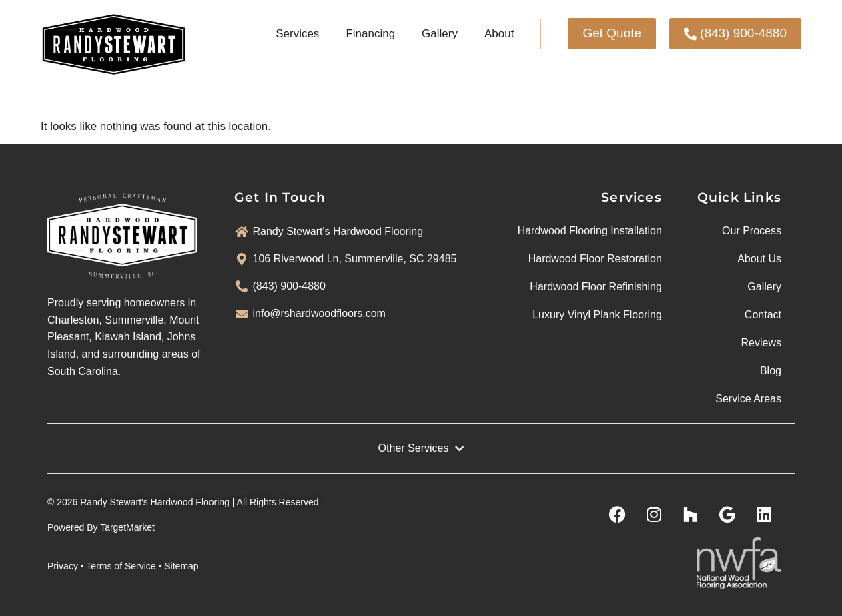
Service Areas (748, 399)
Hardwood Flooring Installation (590, 231)
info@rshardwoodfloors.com (319, 313)
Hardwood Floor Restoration (595, 259)
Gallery (440, 34)
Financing (370, 34)
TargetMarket (127, 527)
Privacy (63, 566)
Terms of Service (121, 566)
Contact (763, 315)
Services (297, 34)
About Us (759, 259)
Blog (771, 371)
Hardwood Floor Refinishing (595, 287)
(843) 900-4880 (289, 286)
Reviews (761, 343)
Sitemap (181, 566)
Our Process (752, 231)
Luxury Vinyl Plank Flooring (597, 315)
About (499, 34)
